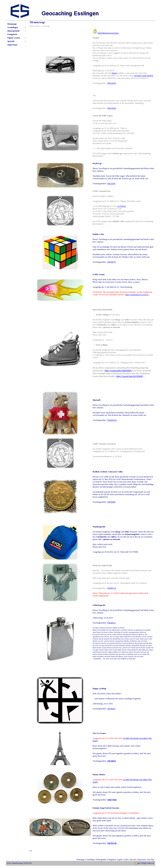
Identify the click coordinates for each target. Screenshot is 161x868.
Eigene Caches (14, 38)
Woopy (115, 73)
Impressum (12, 45)
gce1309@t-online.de (146, 863)
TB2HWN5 (112, 420)
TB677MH (112, 800)
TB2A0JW (112, 83)
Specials (11, 41)
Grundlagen (13, 27)
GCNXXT (122, 206)
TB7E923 (111, 709)
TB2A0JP (111, 183)
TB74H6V (112, 761)
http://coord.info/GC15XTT (137, 295)
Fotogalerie (12, 34)
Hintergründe (13, 31)
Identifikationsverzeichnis (108, 33)
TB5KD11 (111, 623)
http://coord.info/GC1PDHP (130, 376)
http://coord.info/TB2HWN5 (118, 371)
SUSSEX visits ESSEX (144, 76)
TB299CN (111, 262)
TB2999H (111, 502)
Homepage (12, 24)
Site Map (151, 859)
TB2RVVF (112, 588)
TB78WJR (112, 843)
